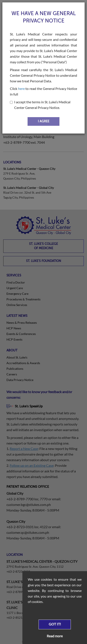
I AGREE (44, 121)
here (21, 88)
